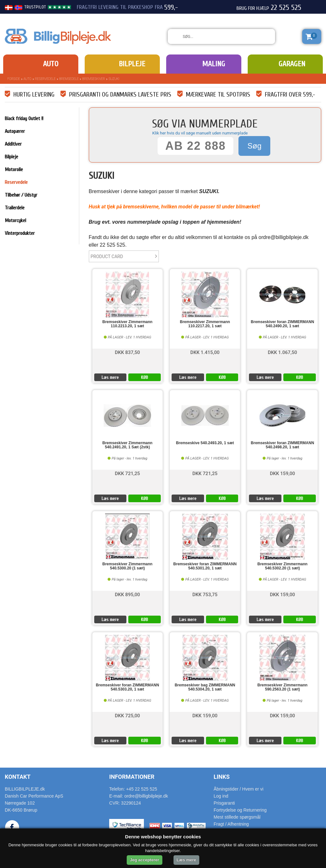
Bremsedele (69, 79)
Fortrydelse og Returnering (240, 810)
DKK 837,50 (128, 352)
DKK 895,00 (128, 594)
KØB (145, 377)
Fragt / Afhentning (231, 824)
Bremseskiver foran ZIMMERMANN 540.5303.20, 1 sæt (128, 687)
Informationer (132, 777)
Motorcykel (15, 221)
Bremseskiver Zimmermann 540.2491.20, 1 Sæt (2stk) (128, 445)
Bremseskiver (94, 79)
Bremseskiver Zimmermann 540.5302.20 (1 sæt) (283, 566)
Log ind (221, 796)
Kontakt (18, 777)
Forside (14, 79)
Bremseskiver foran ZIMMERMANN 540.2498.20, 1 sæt (283, 445)
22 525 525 (286, 8)
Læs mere (110, 377)
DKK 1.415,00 (205, 352)
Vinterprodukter (20, 233)
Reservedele (45, 79)
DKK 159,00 (283, 473)
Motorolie (14, 170)
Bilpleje (132, 64)
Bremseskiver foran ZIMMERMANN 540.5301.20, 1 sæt (205, 566)
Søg (254, 146)
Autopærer (15, 131)
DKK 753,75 (205, 594)
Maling (214, 64)
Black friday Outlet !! (24, 119)
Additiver (13, 144)
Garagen (292, 64)
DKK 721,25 (128, 473)
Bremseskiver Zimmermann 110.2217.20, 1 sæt (205, 324)
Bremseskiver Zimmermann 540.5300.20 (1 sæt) (128, 566)
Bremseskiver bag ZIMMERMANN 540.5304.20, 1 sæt (205, 687)
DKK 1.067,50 (282, 352)
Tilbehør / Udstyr (21, 195)
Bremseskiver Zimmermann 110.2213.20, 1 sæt (128, 324)
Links (222, 777)
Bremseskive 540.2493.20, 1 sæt (205, 443)
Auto (51, 64)
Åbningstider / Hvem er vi (238, 789)
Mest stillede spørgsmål (237, 817)
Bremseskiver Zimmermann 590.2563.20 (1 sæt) (283, 687)
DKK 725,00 (128, 715)
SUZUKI (114, 79)
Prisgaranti (224, 803)
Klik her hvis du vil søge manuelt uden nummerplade (200, 133)
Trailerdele (15, 208)
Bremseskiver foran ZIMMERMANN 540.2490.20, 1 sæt (283, 324)
